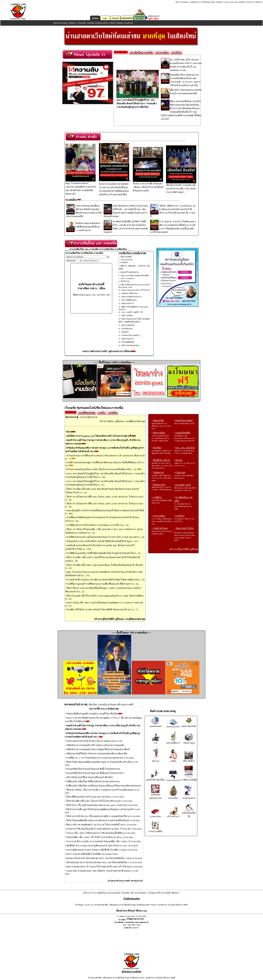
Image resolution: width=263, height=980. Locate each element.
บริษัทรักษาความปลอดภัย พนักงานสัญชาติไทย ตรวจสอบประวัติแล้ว (98, 749)
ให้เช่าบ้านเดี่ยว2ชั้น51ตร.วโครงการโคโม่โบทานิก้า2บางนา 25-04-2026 (99, 801)
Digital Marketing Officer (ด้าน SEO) (136, 290)
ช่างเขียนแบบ (127, 329)
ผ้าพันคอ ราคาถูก (223, 2)
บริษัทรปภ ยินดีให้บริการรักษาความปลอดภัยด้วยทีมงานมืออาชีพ (97, 754)
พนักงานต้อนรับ (128, 325)
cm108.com (89, 905)
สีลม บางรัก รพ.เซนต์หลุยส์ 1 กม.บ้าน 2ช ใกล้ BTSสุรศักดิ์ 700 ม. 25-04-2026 (101, 825)
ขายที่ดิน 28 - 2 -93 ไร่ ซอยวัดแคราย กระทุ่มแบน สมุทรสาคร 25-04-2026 (100, 758)
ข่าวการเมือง (162, 52)
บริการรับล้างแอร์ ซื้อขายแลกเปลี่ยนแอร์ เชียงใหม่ (90, 777)
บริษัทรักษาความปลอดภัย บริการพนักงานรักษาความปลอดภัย (95, 745)
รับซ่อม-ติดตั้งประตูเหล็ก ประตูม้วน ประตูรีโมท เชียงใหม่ (92, 714)
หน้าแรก (87, 893)
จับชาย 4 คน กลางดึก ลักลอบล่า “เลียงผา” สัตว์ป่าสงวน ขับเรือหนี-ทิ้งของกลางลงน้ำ (148, 186)
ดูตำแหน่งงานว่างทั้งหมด (120, 351)
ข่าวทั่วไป (176, 52)
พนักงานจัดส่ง (127, 315)
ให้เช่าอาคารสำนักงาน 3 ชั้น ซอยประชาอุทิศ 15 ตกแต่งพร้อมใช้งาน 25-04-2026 (103, 816)
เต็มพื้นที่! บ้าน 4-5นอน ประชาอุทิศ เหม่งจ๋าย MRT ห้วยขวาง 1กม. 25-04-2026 (102, 846)
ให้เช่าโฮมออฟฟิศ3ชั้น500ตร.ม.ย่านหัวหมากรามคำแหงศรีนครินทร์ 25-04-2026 (103, 820)
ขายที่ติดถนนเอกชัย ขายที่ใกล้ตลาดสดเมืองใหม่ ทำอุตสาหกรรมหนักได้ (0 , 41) (103, 553)
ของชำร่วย (251, 2)
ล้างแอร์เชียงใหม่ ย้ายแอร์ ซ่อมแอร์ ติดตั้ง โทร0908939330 (93, 769)
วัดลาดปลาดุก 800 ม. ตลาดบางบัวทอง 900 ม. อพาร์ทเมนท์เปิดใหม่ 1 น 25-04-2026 (104, 862)
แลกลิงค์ (90, 23)
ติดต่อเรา (259, 2)
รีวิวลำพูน (79, 905)
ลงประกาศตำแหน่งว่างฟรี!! (95, 351)
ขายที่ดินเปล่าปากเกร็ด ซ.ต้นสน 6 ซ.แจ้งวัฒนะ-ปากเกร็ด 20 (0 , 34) (98, 525)
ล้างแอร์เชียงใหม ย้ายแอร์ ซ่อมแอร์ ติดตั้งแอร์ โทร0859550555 (95, 773)
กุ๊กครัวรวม (125, 281)
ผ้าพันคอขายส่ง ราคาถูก (147, 905)
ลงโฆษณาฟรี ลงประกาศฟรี (119, 881)
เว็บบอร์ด (82, 23)
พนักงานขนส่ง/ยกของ (130, 345)
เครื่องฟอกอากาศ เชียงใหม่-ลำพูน (203, 2)
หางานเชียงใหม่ (99, 893)
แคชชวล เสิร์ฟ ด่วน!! (130, 293)
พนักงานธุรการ (128, 303)
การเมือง (113, 413)
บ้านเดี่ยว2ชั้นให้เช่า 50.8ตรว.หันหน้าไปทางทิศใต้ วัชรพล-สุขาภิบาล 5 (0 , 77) (102, 610)
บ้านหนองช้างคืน (101, 905)
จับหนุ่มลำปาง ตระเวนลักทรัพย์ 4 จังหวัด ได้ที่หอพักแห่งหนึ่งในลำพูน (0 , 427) (102, 541)
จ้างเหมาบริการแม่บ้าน (131, 335)
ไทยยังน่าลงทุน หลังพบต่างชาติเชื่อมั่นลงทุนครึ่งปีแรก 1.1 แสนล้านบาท (88, 227)
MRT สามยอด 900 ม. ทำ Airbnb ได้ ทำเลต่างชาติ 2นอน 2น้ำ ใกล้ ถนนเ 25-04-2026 (104, 867)
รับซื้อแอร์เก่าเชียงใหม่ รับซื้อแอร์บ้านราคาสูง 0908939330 (93, 781)
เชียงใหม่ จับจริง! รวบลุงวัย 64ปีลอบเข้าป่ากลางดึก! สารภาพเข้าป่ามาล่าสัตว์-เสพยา (181, 187)
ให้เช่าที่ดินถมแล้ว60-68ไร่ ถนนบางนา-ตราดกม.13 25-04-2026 (95, 797)
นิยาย (69, 432)
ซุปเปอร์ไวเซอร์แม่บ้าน (130, 272)
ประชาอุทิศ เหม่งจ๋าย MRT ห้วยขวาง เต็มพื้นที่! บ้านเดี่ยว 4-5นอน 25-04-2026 (102, 850)
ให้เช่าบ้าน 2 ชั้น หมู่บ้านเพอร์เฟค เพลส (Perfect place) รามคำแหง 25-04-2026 (102, 805)
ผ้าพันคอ (242, 2)
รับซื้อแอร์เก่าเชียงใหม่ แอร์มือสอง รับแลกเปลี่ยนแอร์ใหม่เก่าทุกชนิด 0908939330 (104, 786)
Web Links (234, 2)
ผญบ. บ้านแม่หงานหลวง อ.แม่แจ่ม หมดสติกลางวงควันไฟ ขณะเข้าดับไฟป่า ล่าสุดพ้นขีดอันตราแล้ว (81, 187)
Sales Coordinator (127, 278)
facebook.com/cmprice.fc (137, 922)
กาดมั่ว (102, 413)
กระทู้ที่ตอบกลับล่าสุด (135, 421)
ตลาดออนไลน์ (137, 881)
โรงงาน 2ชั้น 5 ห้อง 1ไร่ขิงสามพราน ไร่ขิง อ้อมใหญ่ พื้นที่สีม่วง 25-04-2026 (101, 833)
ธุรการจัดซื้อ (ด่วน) (129, 300)
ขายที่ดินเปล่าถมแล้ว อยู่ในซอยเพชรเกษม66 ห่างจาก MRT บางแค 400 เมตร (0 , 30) (105, 537)
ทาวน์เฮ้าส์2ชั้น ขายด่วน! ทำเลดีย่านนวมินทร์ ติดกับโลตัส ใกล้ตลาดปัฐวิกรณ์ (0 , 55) (105, 580)
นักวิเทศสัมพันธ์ (128, 342)
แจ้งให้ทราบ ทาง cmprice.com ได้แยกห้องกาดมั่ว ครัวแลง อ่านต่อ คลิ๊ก (99, 436)
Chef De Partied (127, 260)
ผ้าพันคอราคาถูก (137, 978)
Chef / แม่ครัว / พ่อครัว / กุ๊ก (132, 312)
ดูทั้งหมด (120, 421)
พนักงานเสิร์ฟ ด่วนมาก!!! (132, 297)
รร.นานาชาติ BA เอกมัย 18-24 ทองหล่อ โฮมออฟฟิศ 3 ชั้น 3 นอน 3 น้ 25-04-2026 (103, 841)
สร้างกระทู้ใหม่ (107, 421)
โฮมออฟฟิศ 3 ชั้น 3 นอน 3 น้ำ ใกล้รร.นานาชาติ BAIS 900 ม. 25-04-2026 (100, 837)
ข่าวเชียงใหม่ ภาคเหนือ (141, 52)
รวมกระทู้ (71, 413)
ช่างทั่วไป (124, 262)
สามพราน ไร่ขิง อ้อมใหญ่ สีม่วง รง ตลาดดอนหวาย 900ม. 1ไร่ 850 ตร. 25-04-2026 (104, 829)
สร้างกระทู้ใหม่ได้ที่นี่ (104, 619)
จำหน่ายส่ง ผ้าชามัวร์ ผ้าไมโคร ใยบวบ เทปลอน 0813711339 (94, 741)
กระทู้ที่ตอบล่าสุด (87, 413)
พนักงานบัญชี (126, 257)
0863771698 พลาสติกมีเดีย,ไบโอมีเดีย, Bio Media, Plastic (92, 854)
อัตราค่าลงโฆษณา (182, 2)
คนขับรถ (125, 332)
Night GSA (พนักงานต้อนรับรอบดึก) (135, 276)
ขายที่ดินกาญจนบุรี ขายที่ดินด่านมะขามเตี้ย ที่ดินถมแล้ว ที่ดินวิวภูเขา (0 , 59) (102, 584)
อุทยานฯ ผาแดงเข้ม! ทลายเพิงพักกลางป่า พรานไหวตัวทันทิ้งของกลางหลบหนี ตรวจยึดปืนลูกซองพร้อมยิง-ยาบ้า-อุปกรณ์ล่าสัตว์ (115, 187)
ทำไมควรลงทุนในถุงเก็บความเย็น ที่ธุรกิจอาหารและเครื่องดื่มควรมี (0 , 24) (102, 469)
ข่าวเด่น (121, 53)
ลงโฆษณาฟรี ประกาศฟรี (105, 23)
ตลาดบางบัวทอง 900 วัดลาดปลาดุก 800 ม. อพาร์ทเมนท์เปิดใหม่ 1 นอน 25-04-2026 (104, 858)
